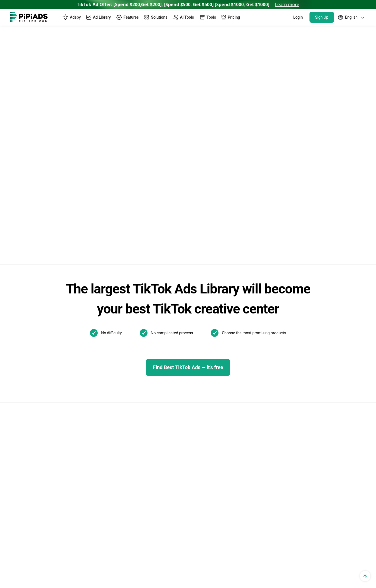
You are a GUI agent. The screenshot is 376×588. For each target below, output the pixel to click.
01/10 (225, 431)
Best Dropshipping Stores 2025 (125, 411)
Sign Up (322, 17)
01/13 (204, 431)
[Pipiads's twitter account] (28, 563)
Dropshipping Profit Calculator (40, 392)
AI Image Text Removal (117, 402)
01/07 (225, 440)
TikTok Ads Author (196, 354)
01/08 (204, 440)
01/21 (184, 431)
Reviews (102, 383)
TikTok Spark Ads (111, 335)
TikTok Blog (190, 326)
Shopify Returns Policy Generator (42, 446)
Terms (320, 563)
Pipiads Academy (195, 364)
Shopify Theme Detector (34, 345)
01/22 (225, 422)
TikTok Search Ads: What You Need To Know (276, 320)
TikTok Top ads (193, 335)
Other (229, 402)
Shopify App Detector (31, 354)
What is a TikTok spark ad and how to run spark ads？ (275, 400)
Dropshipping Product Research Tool (130, 420)
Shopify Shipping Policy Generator (43, 455)
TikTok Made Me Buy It (117, 455)
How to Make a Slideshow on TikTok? (275, 413)
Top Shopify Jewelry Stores (121, 484)
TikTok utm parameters (33, 326)
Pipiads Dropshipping (115, 430)
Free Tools (20, 465)
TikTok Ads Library (112, 345)
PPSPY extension (27, 474)
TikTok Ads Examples (199, 316)
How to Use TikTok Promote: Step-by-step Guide (275, 368)
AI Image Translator (113, 392)
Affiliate (18, 484)
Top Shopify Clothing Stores (121, 493)
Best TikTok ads (194, 345)
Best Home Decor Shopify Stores (126, 512)
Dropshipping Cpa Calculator (38, 373)
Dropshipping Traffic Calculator (40, 364)
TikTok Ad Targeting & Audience (41, 335)
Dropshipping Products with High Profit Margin (132, 443)
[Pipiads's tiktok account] (41, 563)
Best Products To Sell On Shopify (126, 503)
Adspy (100, 316)
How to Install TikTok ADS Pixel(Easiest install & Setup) (277, 426)
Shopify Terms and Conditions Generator (40, 433)
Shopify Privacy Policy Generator (42, 411)
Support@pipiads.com (344, 316)
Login (298, 17)
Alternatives (106, 373)
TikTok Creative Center (116, 354)
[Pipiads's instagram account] (55, 563)
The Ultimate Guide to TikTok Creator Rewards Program (274, 352)
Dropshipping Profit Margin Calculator (47, 402)
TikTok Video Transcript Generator (128, 364)
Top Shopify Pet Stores (117, 474)
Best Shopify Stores (113, 465)
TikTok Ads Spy (109, 326)
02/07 (184, 422)
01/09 (184, 440)
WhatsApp (332, 326)
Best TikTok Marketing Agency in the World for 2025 (274, 384)
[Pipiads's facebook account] (14, 563)
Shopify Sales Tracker (31, 316)
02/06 (204, 422)
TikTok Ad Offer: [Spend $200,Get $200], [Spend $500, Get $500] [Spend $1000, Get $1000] (188, 4)
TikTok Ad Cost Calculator (36, 383)
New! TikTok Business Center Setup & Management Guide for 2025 (275, 336)
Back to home (126, 103)
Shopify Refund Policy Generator (42, 420)
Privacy (297, 563)
